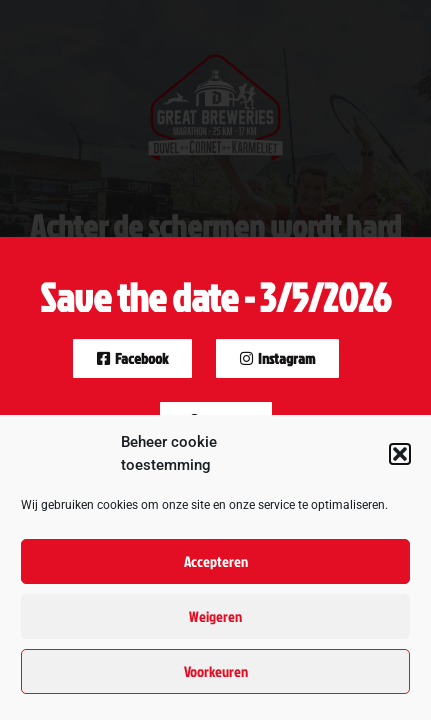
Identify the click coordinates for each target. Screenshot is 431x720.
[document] (215, 360)
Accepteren (216, 561)
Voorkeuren (216, 671)
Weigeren (215, 616)
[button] (400, 454)
